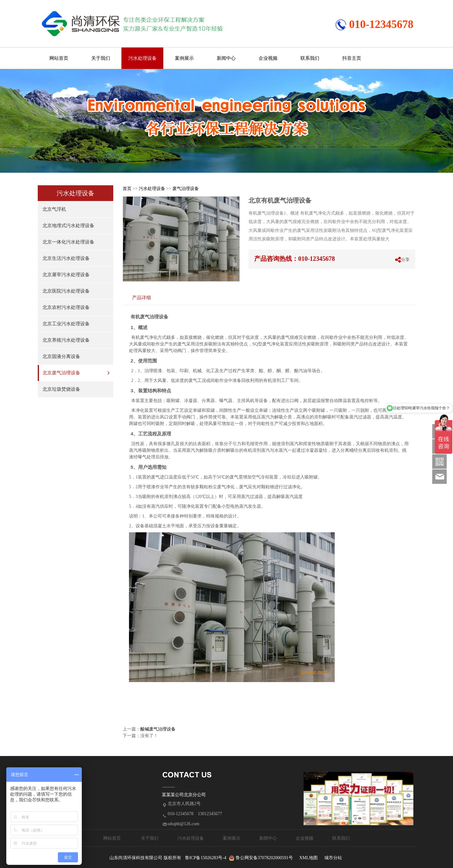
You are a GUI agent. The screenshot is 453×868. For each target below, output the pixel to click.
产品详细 (142, 297)
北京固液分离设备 (61, 356)
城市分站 (333, 858)
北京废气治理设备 (61, 373)
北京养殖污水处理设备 (66, 340)
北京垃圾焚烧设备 (61, 389)
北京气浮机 (54, 209)
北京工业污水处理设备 (66, 324)
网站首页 (59, 58)
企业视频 (268, 58)
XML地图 (308, 858)
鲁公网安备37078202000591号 (264, 858)
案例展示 (184, 58)
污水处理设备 (143, 58)
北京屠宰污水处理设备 (66, 275)
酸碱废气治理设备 (158, 729)
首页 (127, 189)
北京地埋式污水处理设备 (68, 226)
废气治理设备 (186, 189)
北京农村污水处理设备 (66, 307)
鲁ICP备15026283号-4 (206, 858)
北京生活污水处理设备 (66, 258)
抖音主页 (352, 58)
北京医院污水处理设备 (66, 291)
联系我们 (310, 58)
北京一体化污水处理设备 (68, 242)
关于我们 (101, 58)
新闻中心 (226, 58)
